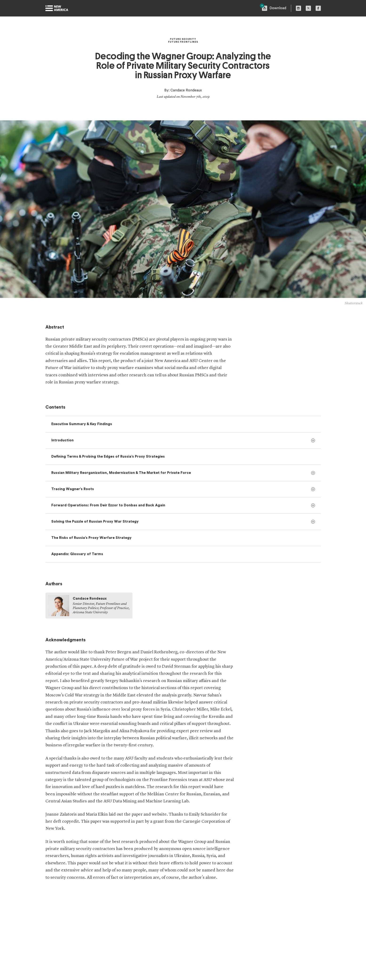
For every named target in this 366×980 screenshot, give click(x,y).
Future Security (183, 39)
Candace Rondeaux (186, 90)
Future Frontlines (183, 42)
